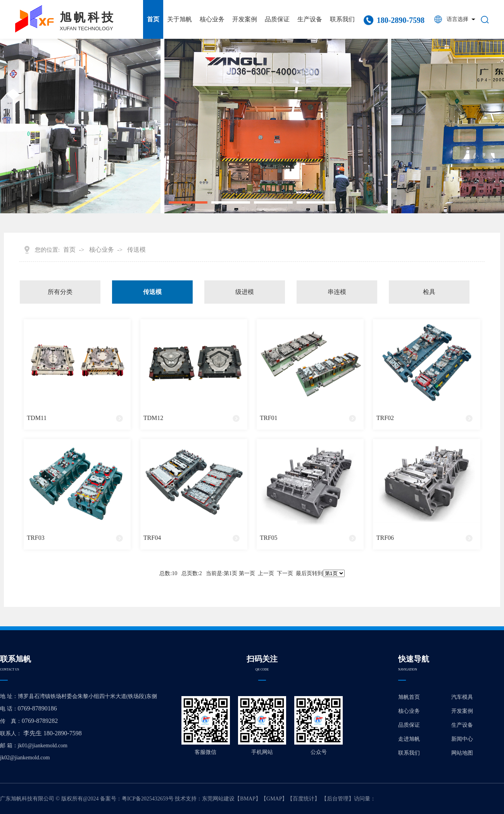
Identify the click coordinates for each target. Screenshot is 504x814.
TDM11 (37, 418)
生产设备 (310, 19)
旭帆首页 (409, 697)
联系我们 (342, 19)
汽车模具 (462, 697)
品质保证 (277, 19)
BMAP (248, 799)
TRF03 (35, 538)
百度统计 (304, 799)
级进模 (245, 292)
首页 (153, 19)
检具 (429, 292)
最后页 (304, 573)
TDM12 (154, 418)
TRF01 (268, 418)
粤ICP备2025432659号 (148, 799)
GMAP (274, 799)
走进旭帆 (409, 739)
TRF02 (385, 418)
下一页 (285, 573)
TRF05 (268, 538)
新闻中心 (462, 739)
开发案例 (245, 19)
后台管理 (338, 799)
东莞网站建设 (218, 799)
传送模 (136, 250)
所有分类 (60, 292)
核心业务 (212, 19)
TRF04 (152, 538)
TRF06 (385, 538)
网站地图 (462, 753)
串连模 (337, 292)
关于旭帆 (180, 19)
